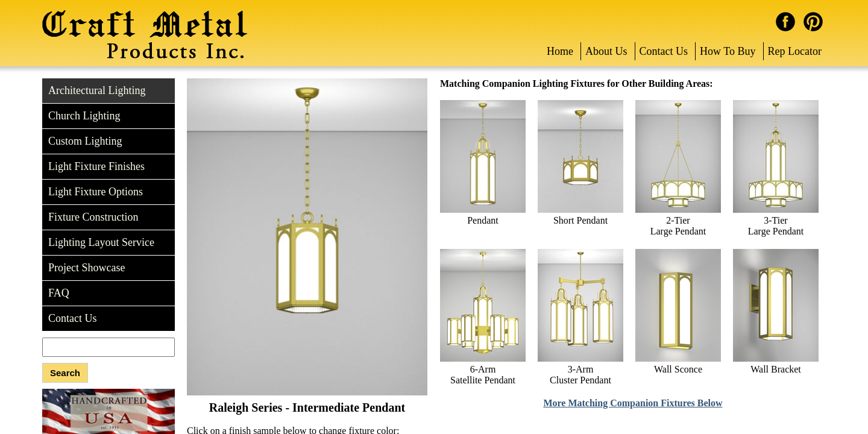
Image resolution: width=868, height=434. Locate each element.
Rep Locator (795, 51)
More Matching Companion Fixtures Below (633, 403)
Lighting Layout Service (101, 242)
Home (560, 51)
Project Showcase (86, 268)
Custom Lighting (85, 141)
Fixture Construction (93, 217)
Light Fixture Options (96, 192)
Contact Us (664, 51)
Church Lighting (84, 116)
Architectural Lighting (97, 90)
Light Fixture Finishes (96, 166)
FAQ (59, 293)
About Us (606, 51)
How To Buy (728, 51)
